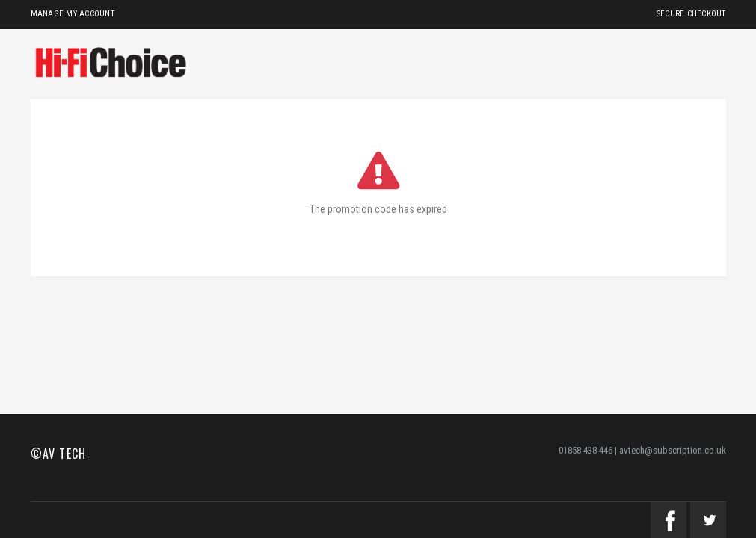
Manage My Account (73, 14)
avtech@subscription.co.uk (673, 450)
